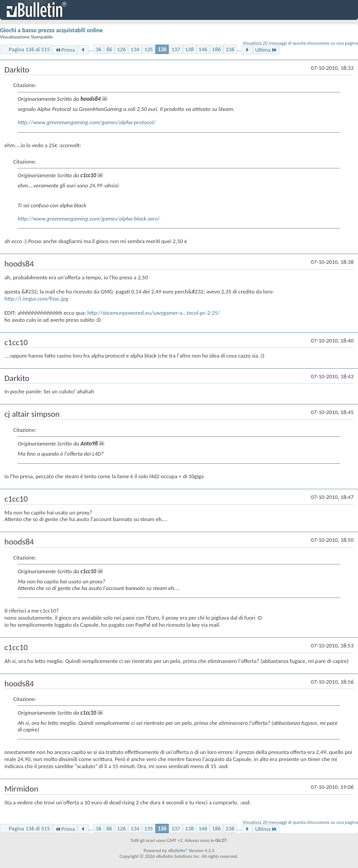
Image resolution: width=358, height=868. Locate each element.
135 (149, 49)
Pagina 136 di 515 (29, 49)
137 (176, 49)
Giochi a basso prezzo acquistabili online (51, 30)
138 (189, 49)
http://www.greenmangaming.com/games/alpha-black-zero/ (89, 219)
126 (121, 49)
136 (162, 49)
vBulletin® (178, 851)
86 (109, 49)
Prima (65, 50)
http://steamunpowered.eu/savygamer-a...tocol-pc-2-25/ (154, 313)
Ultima (266, 50)
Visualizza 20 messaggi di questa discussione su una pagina (300, 43)
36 (99, 49)
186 (217, 49)
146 (203, 49)
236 (230, 49)
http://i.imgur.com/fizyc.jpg (36, 299)
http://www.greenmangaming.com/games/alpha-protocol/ (87, 122)
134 (135, 49)
